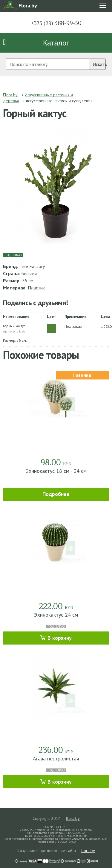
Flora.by (10, 95)
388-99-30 (56, 23)
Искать (99, 64)
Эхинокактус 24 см (56, 615)
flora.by (73, 818)
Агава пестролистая (56, 758)
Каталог (56, 43)
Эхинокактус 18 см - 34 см (56, 471)
